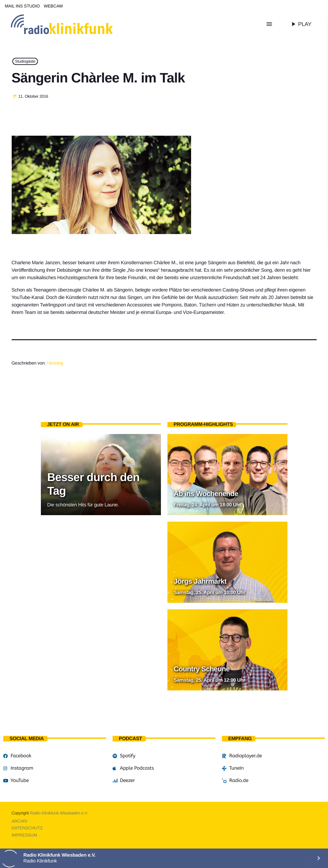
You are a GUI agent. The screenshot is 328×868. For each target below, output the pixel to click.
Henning (55, 363)
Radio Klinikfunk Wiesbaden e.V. (59, 813)
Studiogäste (25, 61)
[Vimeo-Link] (75, 24)
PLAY (301, 24)
